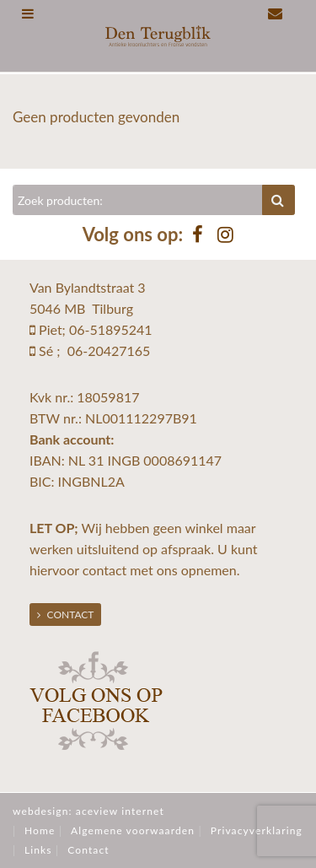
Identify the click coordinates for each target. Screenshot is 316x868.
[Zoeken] (138, 200)
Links (38, 850)
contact (104, 570)
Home (40, 830)
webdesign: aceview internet (88, 811)
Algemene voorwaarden (133, 830)
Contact (66, 615)
